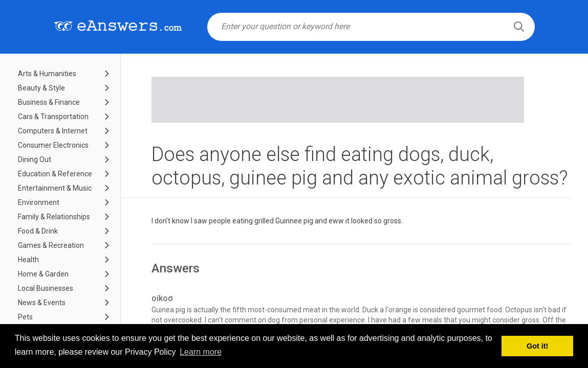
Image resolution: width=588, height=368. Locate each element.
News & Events (42, 303)
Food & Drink (38, 231)
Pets (25, 317)
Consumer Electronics (53, 145)
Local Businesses (46, 288)
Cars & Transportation (53, 117)
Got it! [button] (537, 346)
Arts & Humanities (47, 74)
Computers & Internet (53, 131)
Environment (39, 202)
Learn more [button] (201, 352)
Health (28, 260)
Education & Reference (55, 174)
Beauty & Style (41, 88)
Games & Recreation (51, 245)
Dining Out (35, 159)
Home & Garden (43, 274)
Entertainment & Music (55, 188)
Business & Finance (49, 102)
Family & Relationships (54, 217)
